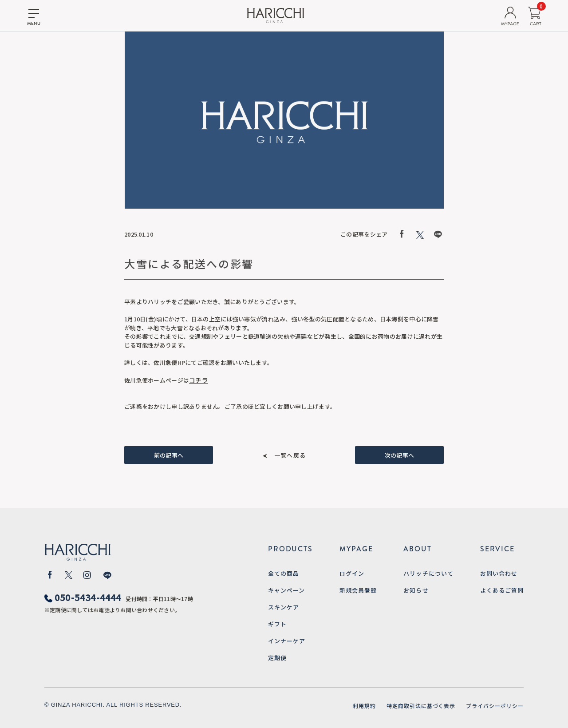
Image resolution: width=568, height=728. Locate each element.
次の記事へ (399, 455)
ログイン (352, 573)
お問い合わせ (499, 573)
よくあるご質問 (502, 590)
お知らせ (416, 590)
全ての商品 (284, 573)
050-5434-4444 (88, 597)
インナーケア (287, 641)
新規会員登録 (358, 590)
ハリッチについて (428, 573)
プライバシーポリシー (495, 706)
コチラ (199, 380)
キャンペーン (286, 590)
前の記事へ (169, 455)
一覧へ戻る (290, 455)
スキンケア (284, 607)
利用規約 (364, 706)
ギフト (277, 624)
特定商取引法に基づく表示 (421, 706)
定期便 (277, 658)
